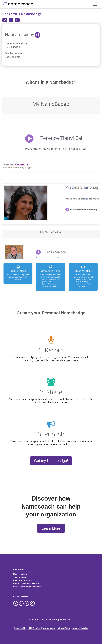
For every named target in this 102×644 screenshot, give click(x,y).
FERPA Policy (34, 628)
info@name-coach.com (31, 586)
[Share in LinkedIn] (17, 20)
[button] (95, 3)
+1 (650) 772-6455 (30, 583)
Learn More (51, 528)
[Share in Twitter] (5, 20)
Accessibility (20, 628)
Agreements (49, 628)
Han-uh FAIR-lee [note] (14, 47)
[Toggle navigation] (95, 4)
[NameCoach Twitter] (16, 603)
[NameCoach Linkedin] (21, 603)
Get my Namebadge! (51, 461)
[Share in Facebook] (11, 20)
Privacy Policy (64, 628)
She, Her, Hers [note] (13, 57)
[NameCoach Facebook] (27, 603)
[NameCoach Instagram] (32, 603)
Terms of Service (80, 628)
